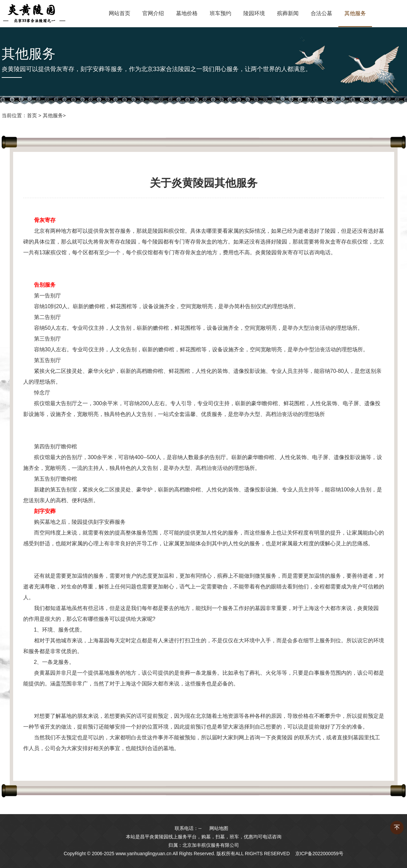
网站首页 (120, 13)
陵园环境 (254, 13)
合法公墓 (321, 13)
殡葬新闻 (288, 13)
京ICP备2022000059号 (319, 854)
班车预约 (221, 13)
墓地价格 (187, 13)
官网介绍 (153, 13)
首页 (32, 115)
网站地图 (219, 828)
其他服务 (355, 13)
